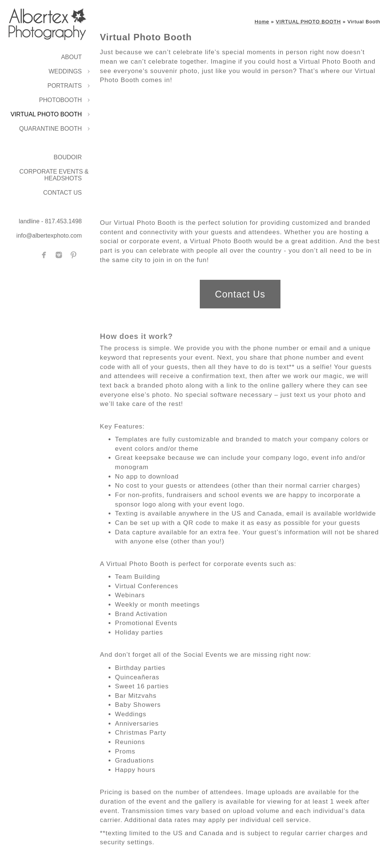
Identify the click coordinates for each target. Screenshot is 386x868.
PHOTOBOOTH (61, 100)
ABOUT (71, 57)
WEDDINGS (65, 71)
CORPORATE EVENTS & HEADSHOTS (54, 175)
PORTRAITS (65, 86)
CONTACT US (62, 193)
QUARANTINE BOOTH (51, 129)
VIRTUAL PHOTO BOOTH (46, 114)
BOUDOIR (68, 157)
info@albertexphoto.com (49, 236)
